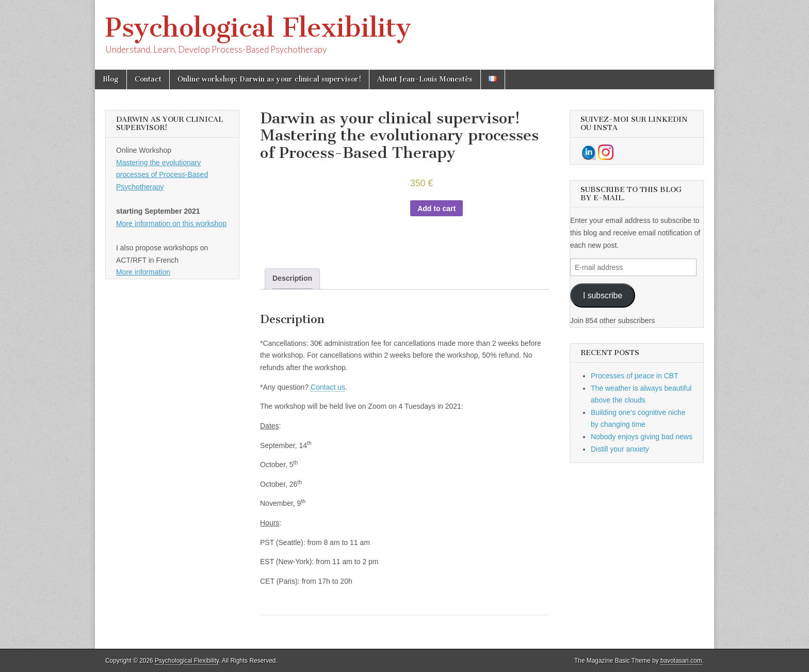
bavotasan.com (681, 661)
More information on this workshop (171, 223)
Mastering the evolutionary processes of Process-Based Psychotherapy (162, 175)
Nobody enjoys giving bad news (642, 437)
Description (292, 278)
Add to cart (436, 209)
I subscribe (603, 295)
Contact (148, 79)
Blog (111, 79)
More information (143, 272)
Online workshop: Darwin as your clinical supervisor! (269, 79)
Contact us (328, 387)
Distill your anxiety (620, 449)
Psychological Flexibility (258, 28)
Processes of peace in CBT (635, 376)
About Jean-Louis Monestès (425, 79)
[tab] (292, 279)
